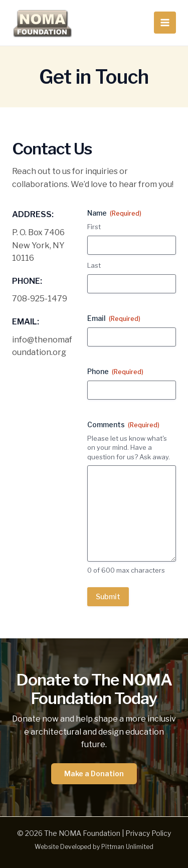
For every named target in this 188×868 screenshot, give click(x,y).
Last (94, 265)
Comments (123, 425)
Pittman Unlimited (127, 847)
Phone (115, 372)
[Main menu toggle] (165, 23)
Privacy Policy (148, 833)
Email (114, 318)
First (94, 227)
